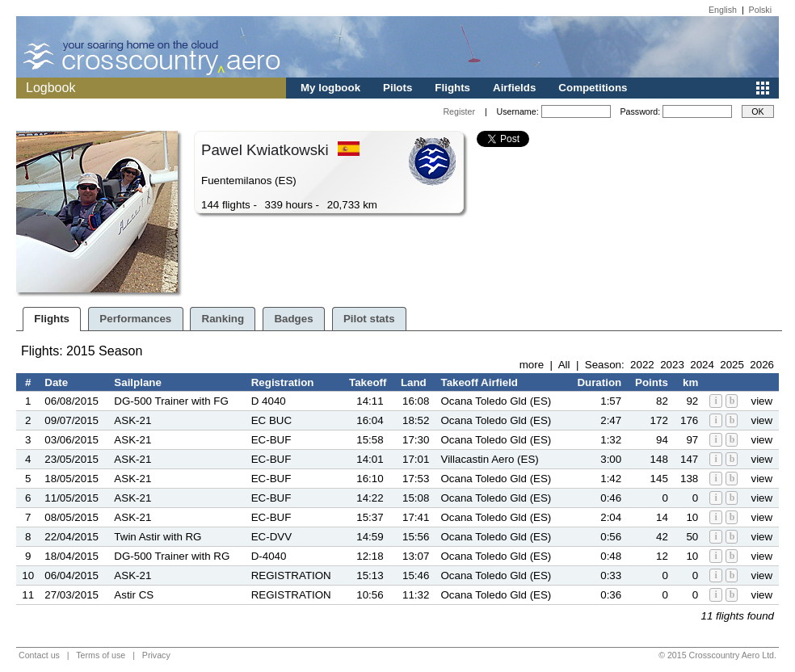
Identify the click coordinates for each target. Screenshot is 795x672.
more (532, 365)
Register (459, 111)
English (723, 10)
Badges (293, 319)
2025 (732, 365)
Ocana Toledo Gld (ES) (496, 401)
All (564, 365)
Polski (760, 10)
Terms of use (101, 655)
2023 (672, 365)
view (761, 401)
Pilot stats (369, 319)
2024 (702, 365)
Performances (135, 319)
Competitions (593, 88)
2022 (642, 365)
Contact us (39, 655)
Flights (452, 88)
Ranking (223, 319)
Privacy (156, 655)
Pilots (397, 88)
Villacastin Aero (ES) (489, 459)
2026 (762, 365)
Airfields (514, 88)
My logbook (330, 88)
